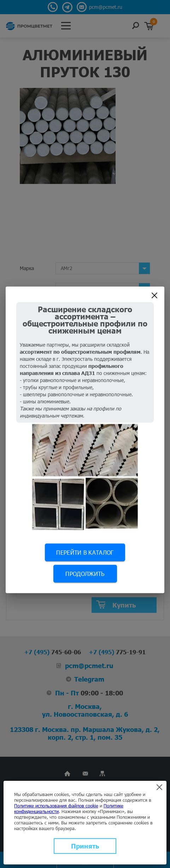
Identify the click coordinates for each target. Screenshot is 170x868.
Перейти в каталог (85, 552)
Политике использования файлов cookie (56, 806)
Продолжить (85, 573)
